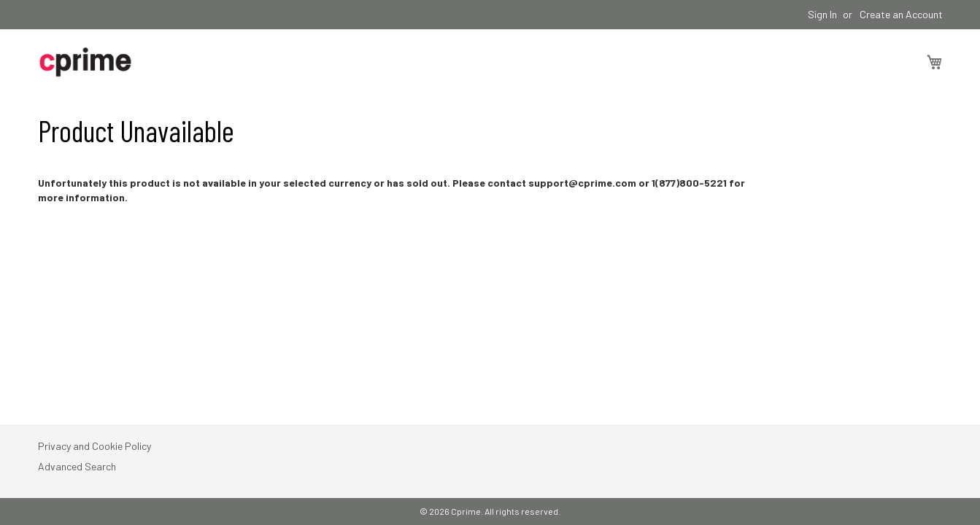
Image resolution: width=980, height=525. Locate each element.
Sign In (822, 14)
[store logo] (85, 62)
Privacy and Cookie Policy (94, 446)
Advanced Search (77, 466)
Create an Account (901, 14)
